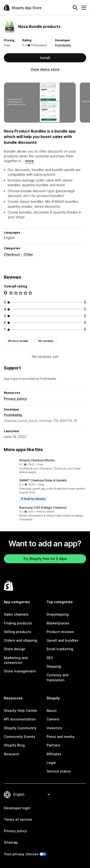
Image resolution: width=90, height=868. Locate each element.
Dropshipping (58, 614)
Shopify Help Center (21, 711)
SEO (50, 658)
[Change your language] (32, 795)
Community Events (20, 737)
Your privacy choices (21, 854)
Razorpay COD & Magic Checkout (43, 508)
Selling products (18, 632)
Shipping (54, 666)
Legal (51, 763)
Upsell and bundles (63, 640)
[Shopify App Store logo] (23, 8)
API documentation (20, 719)
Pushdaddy (63, 45)
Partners (54, 745)
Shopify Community (20, 728)
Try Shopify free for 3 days (45, 559)
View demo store (45, 69)
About (52, 711)
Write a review (18, 341)
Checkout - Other (18, 254)
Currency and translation (57, 677)
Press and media (60, 737)
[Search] (75, 8)
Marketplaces (58, 623)
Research (12, 754)
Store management (20, 671)
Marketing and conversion (16, 660)
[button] (45, 466)
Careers (53, 719)
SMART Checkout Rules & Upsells (43, 480)
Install (45, 58)
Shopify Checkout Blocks (37, 460)
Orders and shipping (21, 640)
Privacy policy (15, 399)
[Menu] (84, 8)
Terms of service (18, 819)
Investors (54, 728)
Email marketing (60, 649)
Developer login (17, 808)
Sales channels (16, 614)
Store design (15, 649)
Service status (59, 771)
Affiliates (54, 754)
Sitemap (11, 842)
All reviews (46, 341)
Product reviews (60, 632)
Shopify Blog (14, 745)
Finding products (18, 623)
